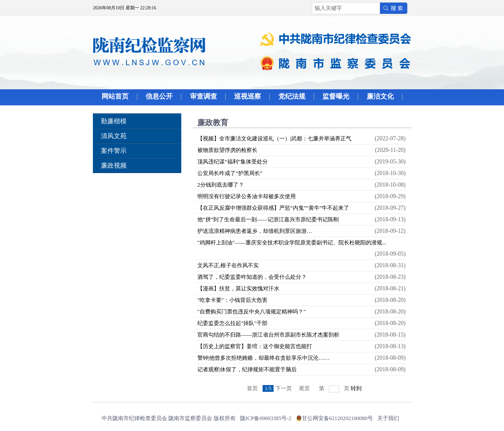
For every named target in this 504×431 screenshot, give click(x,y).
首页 (252, 388)
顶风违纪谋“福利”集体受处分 (233, 162)
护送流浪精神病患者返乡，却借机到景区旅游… (255, 231)
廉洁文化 (380, 96)
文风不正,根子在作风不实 (228, 265)
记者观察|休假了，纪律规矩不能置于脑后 (247, 369)
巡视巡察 (248, 96)
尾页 (304, 388)
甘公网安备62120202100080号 (337, 418)
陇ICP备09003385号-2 (266, 418)
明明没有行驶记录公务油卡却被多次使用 (247, 196)
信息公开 (159, 96)
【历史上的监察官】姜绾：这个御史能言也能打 (255, 346)
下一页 (284, 388)
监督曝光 (336, 96)
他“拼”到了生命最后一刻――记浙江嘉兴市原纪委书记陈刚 (268, 220)
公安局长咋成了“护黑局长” (230, 173)
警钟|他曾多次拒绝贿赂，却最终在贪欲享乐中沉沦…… (263, 358)
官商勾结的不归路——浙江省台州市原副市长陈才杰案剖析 (268, 335)
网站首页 (115, 96)
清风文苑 (114, 136)
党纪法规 (292, 96)
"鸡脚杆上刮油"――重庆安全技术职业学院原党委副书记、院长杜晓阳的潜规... (292, 243)
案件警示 (114, 151)
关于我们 (388, 418)
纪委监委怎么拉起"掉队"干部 (232, 323)
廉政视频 (114, 165)
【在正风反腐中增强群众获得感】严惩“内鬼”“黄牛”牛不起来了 (273, 208)
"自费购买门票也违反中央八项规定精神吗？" (252, 312)
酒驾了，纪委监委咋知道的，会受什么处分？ (252, 277)
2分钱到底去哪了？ (221, 185)
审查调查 (203, 96)
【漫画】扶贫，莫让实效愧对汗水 (238, 289)
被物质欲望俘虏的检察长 (227, 150)
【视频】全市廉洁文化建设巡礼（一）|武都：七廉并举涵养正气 (274, 139)
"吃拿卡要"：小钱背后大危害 (232, 300)
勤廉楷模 (114, 121)
